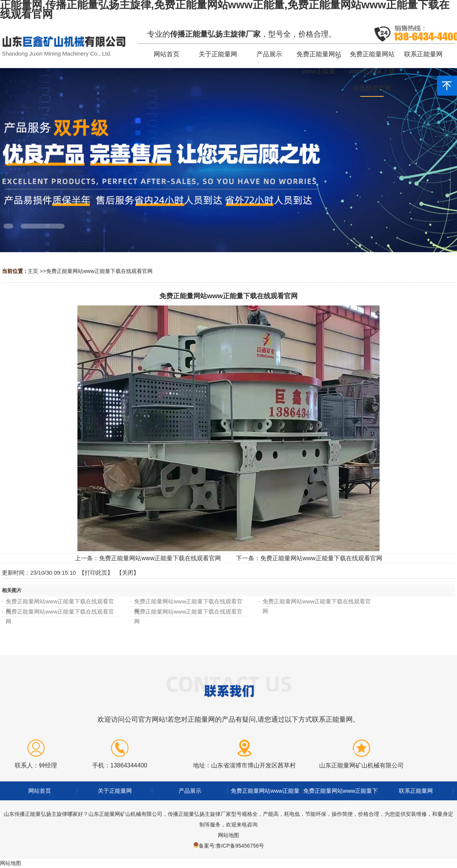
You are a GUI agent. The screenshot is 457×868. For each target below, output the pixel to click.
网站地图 (228, 835)
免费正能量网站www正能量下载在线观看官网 (99, 271)
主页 (33, 271)
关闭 (128, 573)
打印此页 (96, 573)
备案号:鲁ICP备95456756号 (232, 846)
